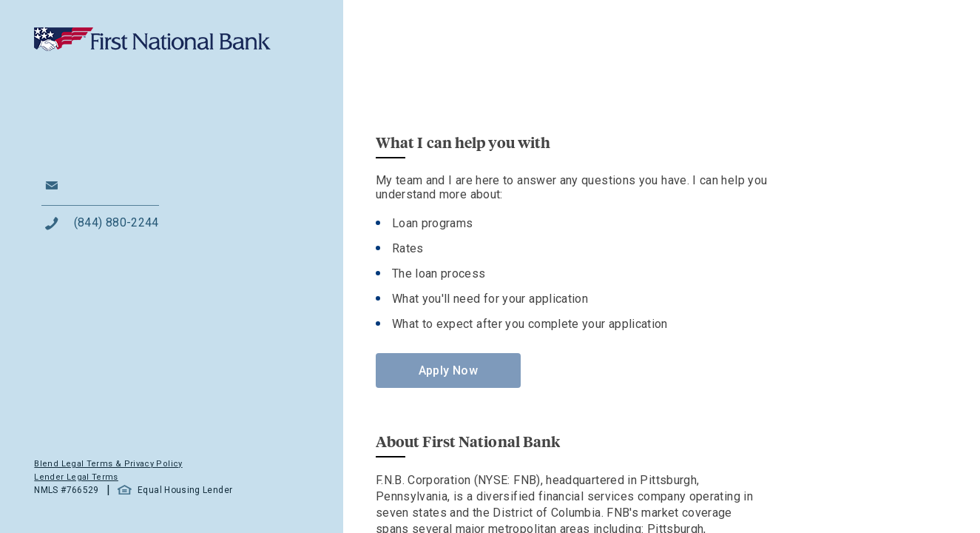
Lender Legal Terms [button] (76, 477)
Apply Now (448, 371)
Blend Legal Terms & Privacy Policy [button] (108, 464)
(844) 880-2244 (116, 222)
